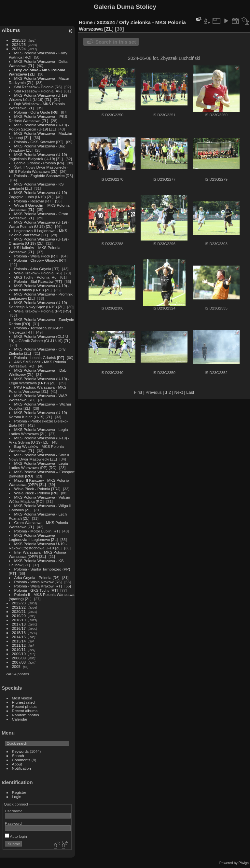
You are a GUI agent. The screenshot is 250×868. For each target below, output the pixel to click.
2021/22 (19, 607)
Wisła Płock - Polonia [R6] (36, 493)
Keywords (21, 751)
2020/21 (19, 611)
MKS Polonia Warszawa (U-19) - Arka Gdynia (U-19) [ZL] (39, 440)
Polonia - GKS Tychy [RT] (36, 590)
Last (190, 392)
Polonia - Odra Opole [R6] (36, 112)
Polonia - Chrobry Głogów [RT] (40, 260)
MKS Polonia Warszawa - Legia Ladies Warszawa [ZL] (38, 432)
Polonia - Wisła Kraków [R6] (38, 582)
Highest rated (23, 702)
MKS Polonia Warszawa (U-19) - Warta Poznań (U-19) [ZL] (39, 224)
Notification (21, 768)
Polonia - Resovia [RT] (34, 201)
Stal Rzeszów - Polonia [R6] (38, 87)
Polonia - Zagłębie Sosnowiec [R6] (44, 176)
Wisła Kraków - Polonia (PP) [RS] (43, 311)
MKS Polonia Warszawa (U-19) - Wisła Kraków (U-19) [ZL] (39, 288)
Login (17, 797)
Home (86, 22)
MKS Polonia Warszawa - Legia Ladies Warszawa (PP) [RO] (38, 465)
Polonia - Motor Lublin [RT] (37, 531)
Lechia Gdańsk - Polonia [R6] (39, 163)
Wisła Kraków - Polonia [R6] (38, 273)
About (17, 764)
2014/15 (19, 637)
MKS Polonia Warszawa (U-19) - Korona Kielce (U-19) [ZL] (39, 415)
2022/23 (19, 603)
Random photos (26, 715)
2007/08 (19, 662)
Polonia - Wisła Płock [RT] (36, 256)
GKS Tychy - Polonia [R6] (36, 277)
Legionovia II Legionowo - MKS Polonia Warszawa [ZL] (38, 233)
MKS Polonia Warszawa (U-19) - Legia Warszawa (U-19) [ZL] (39, 381)
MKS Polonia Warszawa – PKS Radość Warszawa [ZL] (38, 118)
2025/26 (19, 40)
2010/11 (19, 649)
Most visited (22, 698)
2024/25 (19, 44)
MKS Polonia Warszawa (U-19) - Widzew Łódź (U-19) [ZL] (39, 97)
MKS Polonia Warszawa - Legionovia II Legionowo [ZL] (33, 537)
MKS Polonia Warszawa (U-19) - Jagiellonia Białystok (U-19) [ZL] (39, 157)
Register (19, 792)
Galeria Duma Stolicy (125, 7)
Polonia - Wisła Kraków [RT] (38, 586)
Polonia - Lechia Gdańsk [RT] (39, 358)
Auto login (16, 836)
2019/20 (19, 616)
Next (178, 392)
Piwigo (244, 863)
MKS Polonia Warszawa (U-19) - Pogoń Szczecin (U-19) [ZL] (39, 127)
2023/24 (19, 49)
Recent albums (25, 711)
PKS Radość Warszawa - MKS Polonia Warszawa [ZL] (38, 389)
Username (14, 811)
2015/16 (19, 633)
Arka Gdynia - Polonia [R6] (37, 578)
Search (18, 756)
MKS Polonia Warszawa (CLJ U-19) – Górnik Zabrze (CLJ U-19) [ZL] (40, 338)
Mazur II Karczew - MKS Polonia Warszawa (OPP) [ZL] (39, 482)
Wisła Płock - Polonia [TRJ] (37, 489)
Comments (21, 760)
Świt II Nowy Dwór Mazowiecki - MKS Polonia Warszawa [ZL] (39, 169)
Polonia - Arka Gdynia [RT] (37, 269)
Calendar (20, 719)
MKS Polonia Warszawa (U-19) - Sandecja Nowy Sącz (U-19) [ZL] (39, 305)
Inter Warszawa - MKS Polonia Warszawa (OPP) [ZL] (38, 554)
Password (13, 823)
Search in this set (116, 42)
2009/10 (19, 654)
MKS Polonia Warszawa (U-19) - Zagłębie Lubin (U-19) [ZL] (39, 195)
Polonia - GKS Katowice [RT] (39, 142)
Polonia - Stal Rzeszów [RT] (38, 281)
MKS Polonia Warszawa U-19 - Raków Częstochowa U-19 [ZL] (38, 546)
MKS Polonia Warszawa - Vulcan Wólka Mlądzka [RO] (40, 499)
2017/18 (19, 624)
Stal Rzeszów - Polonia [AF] (38, 91)
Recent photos (24, 706)
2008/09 (19, 658)
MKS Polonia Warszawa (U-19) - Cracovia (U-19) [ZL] (39, 241)
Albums (11, 30)
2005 (16, 666)
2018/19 (19, 620)
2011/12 (19, 645)
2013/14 (19, 641)
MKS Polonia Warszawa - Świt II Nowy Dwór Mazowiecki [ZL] (39, 457)
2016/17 (19, 628)
